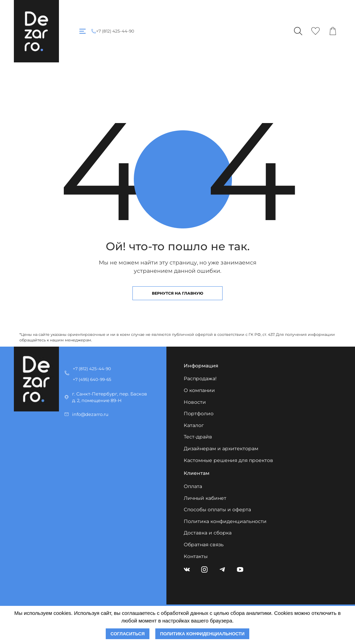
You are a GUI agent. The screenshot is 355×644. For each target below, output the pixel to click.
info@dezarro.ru (90, 414)
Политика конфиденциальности (225, 521)
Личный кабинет (205, 498)
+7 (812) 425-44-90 (115, 31)
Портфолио (199, 414)
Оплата (193, 486)
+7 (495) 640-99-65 (92, 379)
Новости (195, 402)
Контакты (196, 556)
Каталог (194, 425)
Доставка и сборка (208, 533)
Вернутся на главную (177, 293)
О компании (199, 390)
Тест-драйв (198, 437)
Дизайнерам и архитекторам (221, 449)
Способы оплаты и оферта (217, 510)
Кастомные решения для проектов (228, 460)
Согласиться (128, 634)
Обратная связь (204, 545)
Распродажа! (200, 378)
